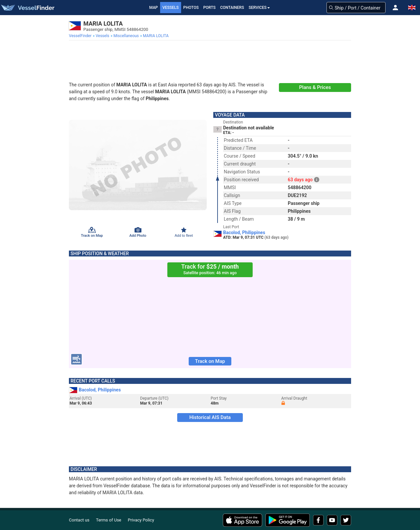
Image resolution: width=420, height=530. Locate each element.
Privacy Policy (141, 520)
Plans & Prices (315, 87)
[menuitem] (81, 36)
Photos (191, 8)
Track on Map (210, 361)
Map (154, 8)
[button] (395, 8)
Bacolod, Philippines (244, 232)
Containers (232, 8)
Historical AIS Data (210, 417)
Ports (209, 8)
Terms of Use (109, 520)
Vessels (171, 8)
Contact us (79, 520)
